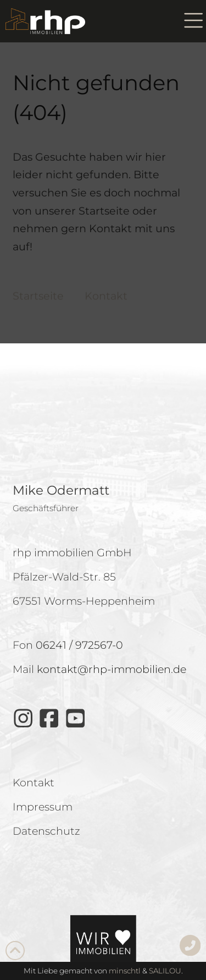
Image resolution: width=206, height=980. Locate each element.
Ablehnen (103, 500)
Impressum (130, 559)
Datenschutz (84, 559)
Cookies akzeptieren (103, 470)
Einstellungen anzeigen (103, 531)
